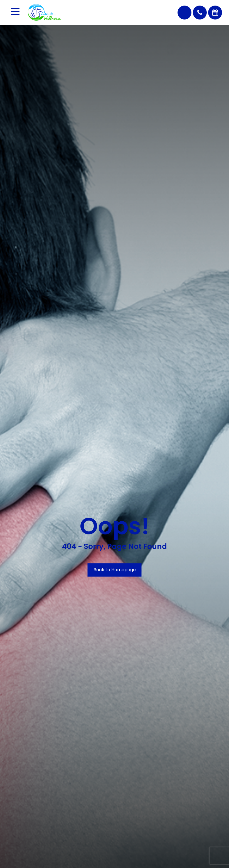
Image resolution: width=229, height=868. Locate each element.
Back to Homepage (115, 570)
